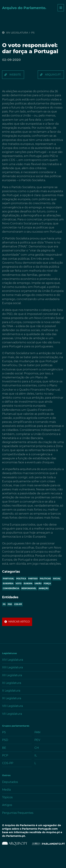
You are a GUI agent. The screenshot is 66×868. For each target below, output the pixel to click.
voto (19, 583)
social (57, 579)
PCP (5, 755)
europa (28, 583)
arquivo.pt (53, 75)
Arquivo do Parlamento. (24, 8)
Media (6, 790)
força (47, 583)
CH (37, 748)
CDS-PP (18, 604)
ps (33, 33)
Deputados (10, 782)
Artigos (7, 805)
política (21, 579)
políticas (45, 579)
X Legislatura (11, 691)
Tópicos (7, 797)
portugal (8, 579)
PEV (37, 740)
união (38, 583)
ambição (44, 588)
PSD (10, 604)
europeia (8, 583)
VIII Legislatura (12, 706)
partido (33, 579)
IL (36, 755)
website (15, 75)
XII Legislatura (12, 675)
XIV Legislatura (15, 33)
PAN (37, 732)
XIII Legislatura (12, 667)
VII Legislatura (12, 714)
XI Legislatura (12, 683)
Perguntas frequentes (18, 813)
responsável (29, 588)
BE (4, 748)
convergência (11, 588)
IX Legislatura (12, 698)
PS (4, 604)
